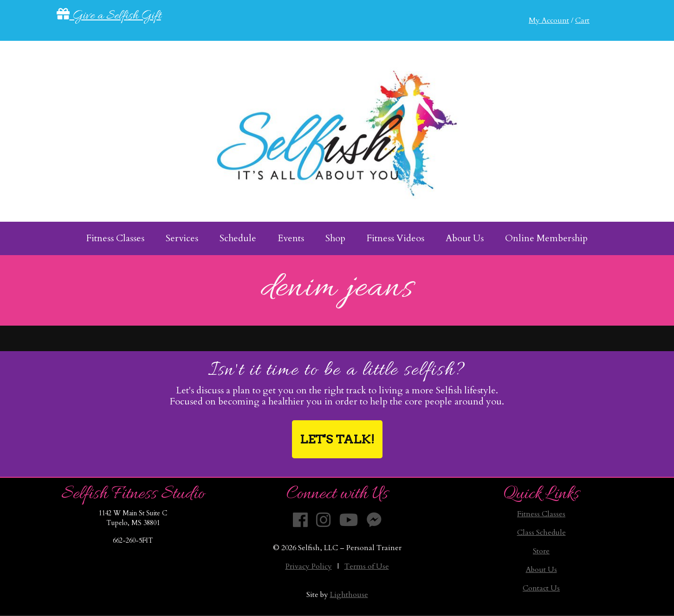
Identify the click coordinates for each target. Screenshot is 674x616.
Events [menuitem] (291, 238)
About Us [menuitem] (465, 238)
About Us (541, 570)
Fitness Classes (541, 514)
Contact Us (541, 588)
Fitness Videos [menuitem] (395, 238)
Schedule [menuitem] (238, 238)
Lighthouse (349, 595)
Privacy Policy (309, 566)
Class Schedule (541, 533)
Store (541, 551)
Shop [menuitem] (335, 238)
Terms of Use (367, 566)
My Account (549, 20)
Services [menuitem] (182, 238)
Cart (582, 20)
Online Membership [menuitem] (546, 238)
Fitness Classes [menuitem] (115, 238)
